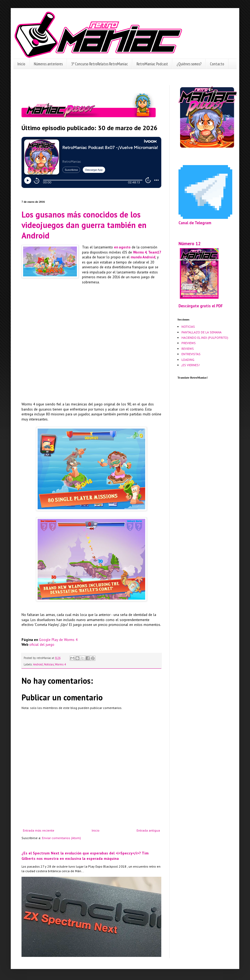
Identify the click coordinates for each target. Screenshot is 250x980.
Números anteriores (48, 64)
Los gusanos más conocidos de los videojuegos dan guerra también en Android (84, 225)
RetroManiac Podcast (152, 64)
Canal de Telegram (195, 223)
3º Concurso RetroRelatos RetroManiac (100, 64)
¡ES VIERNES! (191, 365)
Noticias (49, 664)
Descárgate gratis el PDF (201, 306)
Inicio (21, 64)
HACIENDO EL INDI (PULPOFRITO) (205, 338)
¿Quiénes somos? (189, 64)
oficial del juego (42, 645)
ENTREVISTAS (191, 354)
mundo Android (143, 257)
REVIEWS (188, 349)
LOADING (188, 360)
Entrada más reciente (39, 830)
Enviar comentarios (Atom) (61, 838)
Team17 (155, 252)
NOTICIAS (188, 327)
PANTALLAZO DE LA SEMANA (201, 332)
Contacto (217, 64)
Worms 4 (140, 252)
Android (38, 664)
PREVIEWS (189, 343)
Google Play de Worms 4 (58, 640)
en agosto (122, 247)
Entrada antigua (148, 830)
